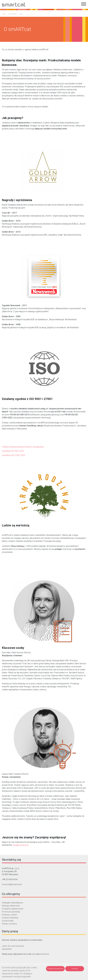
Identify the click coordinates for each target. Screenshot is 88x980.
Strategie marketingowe (12, 903)
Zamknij (75, 969)
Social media (8, 921)
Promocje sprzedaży (11, 912)
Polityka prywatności (55, 969)
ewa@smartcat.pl (21, 845)
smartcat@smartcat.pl (12, 884)
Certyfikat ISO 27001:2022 (14, 455)
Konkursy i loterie (9, 915)
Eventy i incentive (9, 924)
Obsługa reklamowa (11, 906)
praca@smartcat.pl (40, 954)
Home (4, 14)
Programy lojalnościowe (13, 909)
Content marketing (10, 918)
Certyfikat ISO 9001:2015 (13, 451)
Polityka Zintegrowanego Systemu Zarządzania (23, 447)
